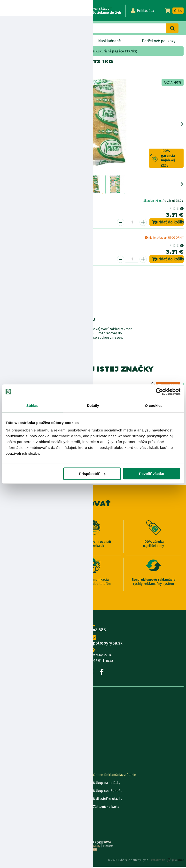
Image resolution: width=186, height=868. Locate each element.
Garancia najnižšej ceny (20, 792)
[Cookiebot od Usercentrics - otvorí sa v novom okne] (159, 392)
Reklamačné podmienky (21, 832)
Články (8, 740)
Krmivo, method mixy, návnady (43, 51)
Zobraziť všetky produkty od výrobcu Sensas (24, 344)
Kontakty (9, 776)
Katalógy (9, 748)
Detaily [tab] (93, 405)
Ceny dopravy (13, 808)
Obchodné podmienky (19, 732)
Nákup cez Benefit (107, 792)
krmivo (74, 51)
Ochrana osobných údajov (22, 824)
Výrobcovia (11, 756)
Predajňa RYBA (14, 716)
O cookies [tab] (154, 405)
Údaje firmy (11, 724)
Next (182, 125)
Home (12, 51)
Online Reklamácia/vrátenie (115, 776)
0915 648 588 (93, 628)
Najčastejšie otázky (108, 800)
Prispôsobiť (92, 474)
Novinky (17, 41)
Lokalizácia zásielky (18, 784)
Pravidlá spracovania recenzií (25, 816)
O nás (7, 708)
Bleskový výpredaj (61, 41)
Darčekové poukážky (19, 800)
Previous (4, 125)
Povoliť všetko (152, 474)
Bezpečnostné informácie (26, 306)
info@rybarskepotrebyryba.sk (93, 642)
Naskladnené (109, 41)
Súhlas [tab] (32, 405)
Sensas (21, 72)
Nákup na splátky (28, 293)
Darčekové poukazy (159, 41)
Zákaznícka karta (106, 808)
